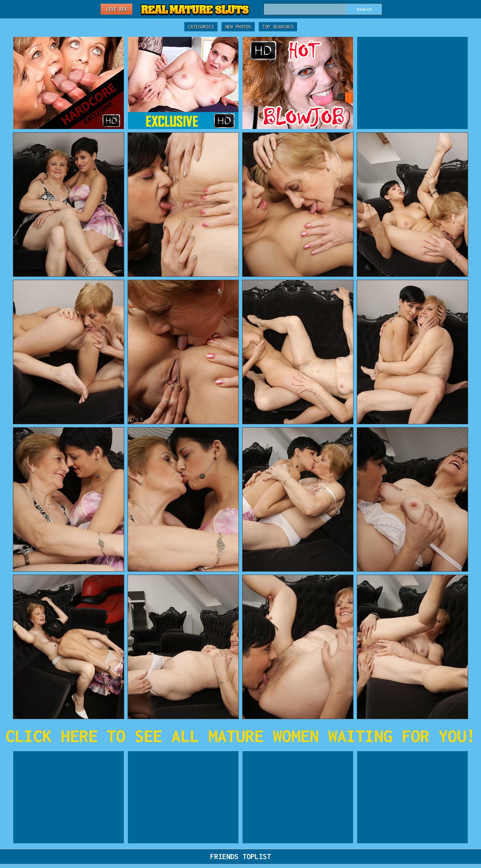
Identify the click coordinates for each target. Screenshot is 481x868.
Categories (201, 27)
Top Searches (278, 27)
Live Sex (116, 9)
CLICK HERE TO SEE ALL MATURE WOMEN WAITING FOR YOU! (240, 736)
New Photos (238, 27)
